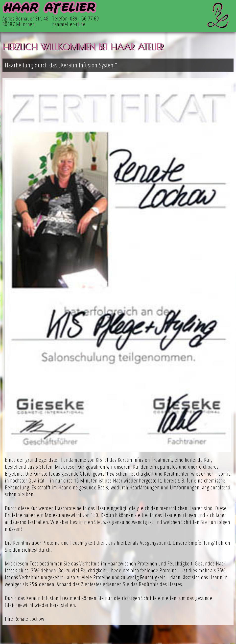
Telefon (60, 18)
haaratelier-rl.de (69, 24)
